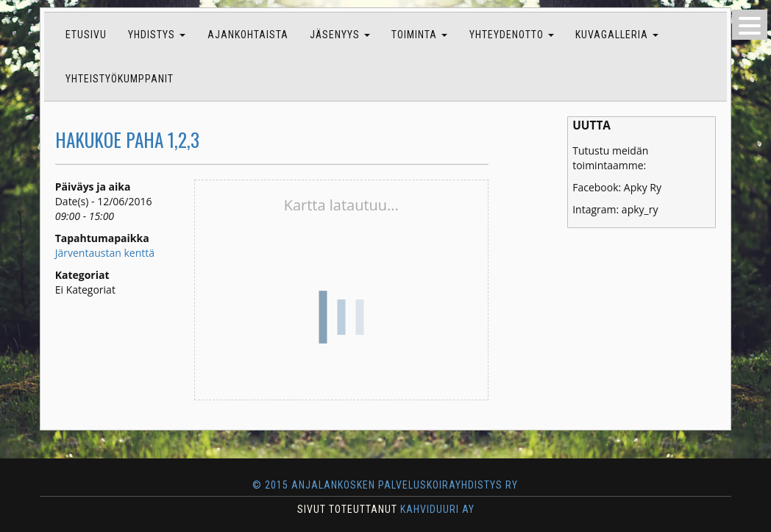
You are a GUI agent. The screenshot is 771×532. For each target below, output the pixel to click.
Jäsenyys (340, 35)
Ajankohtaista (248, 35)
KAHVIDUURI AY (437, 509)
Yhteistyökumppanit (120, 79)
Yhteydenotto (512, 35)
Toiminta (419, 35)
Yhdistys (157, 35)
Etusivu (86, 35)
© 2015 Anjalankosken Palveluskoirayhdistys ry (385, 485)
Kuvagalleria (617, 35)
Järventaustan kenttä (105, 253)
